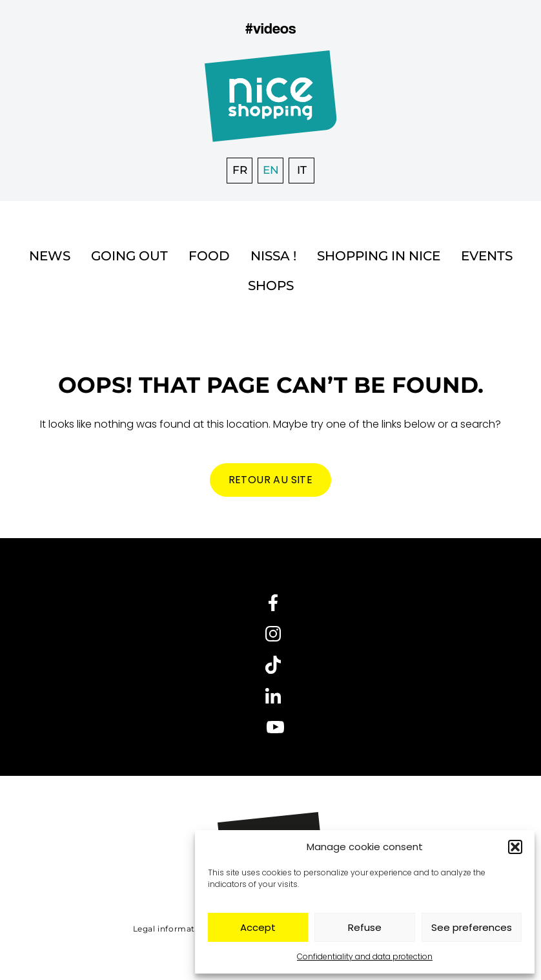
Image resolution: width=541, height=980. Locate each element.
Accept (258, 927)
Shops (271, 286)
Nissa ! (273, 256)
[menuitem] (240, 171)
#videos (270, 28)
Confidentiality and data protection (365, 956)
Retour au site (271, 480)
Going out (129, 256)
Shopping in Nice (379, 256)
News (50, 256)
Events (487, 256)
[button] (515, 847)
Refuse (365, 927)
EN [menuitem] (271, 170)
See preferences (472, 927)
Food (209, 256)
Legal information (171, 929)
